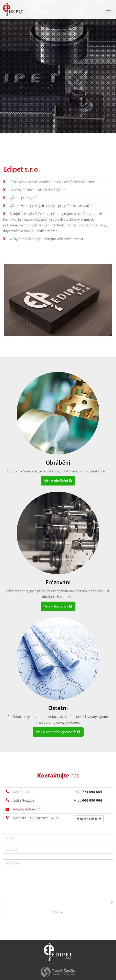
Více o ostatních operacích (58, 732)
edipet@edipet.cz (27, 809)
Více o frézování (58, 606)
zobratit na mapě (89, 819)
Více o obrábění (58, 481)
